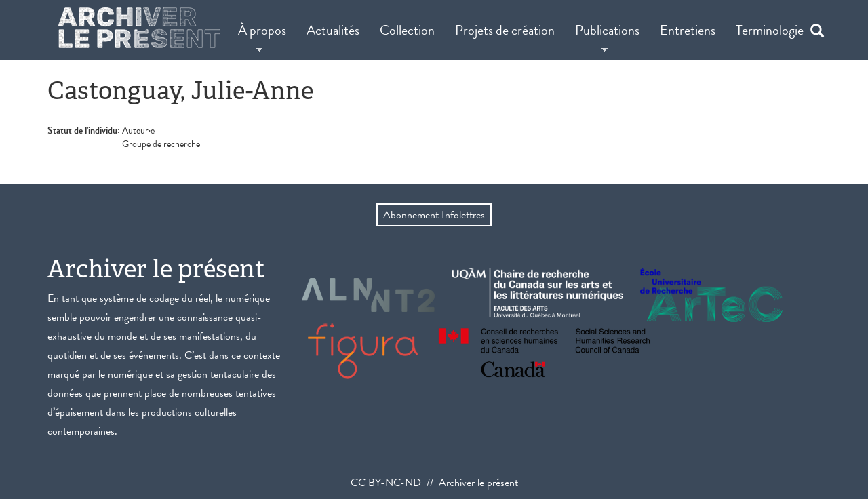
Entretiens (688, 30)
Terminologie (770, 30)
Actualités (333, 30)
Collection (407, 30)
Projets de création (505, 30)
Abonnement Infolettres (434, 215)
